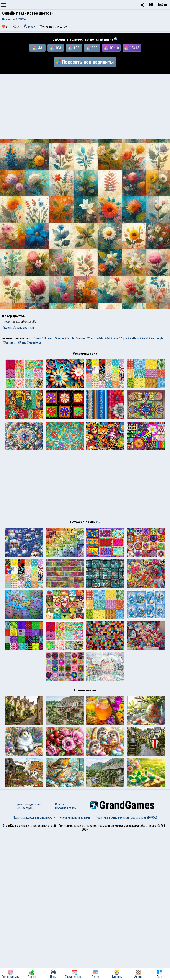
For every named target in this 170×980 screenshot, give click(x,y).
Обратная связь (65, 954)
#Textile (69, 338)
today (32, 27)
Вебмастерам (25, 954)
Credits (60, 951)
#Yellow (80, 338)
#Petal (144, 338)
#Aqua (123, 338)
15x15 (132, 48)
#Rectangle (156, 338)
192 (74, 48)
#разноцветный (23, 328)
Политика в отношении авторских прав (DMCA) (126, 964)
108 (56, 48)
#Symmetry (9, 342)
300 (92, 48)
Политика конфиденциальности (34, 964)
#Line (114, 338)
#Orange (58, 338)
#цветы (7, 328)
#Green (36, 338)
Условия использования (75, 964)
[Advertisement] (85, 106)
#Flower (47, 338)
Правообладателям (29, 951)
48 (37, 48)
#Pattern (133, 338)
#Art (107, 338)
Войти (162, 5)
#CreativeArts (95, 338)
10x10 (111, 48)
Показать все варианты (85, 62)
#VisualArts (34, 342)
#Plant (22, 342)
